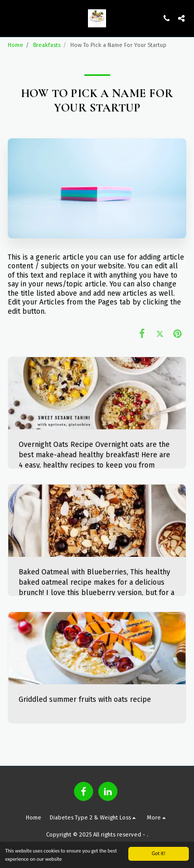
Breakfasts (47, 45)
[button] (11, 18)
